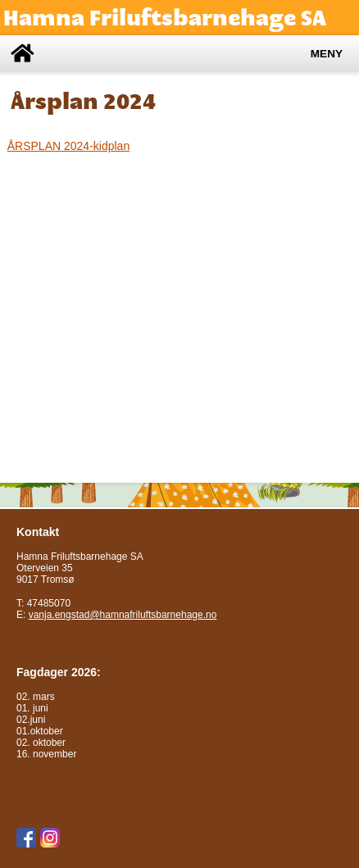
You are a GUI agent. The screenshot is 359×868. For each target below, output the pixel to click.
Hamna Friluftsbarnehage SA (165, 18)
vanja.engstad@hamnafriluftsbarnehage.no (123, 615)
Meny (327, 54)
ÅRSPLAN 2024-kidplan (68, 146)
